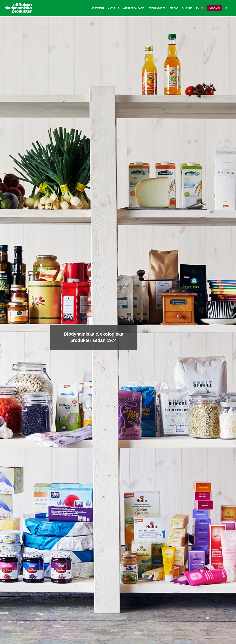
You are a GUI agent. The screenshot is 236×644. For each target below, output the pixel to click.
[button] (226, 8)
